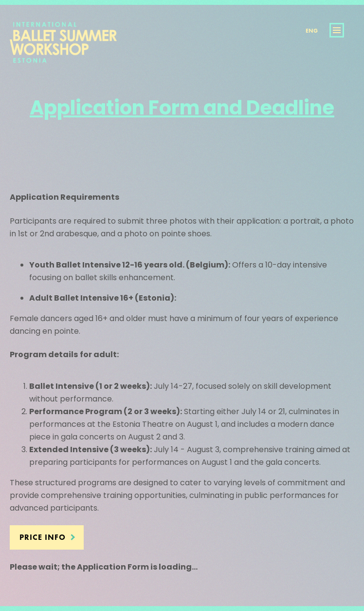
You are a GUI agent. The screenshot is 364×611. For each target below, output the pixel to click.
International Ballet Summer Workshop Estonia (63, 50)
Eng (312, 31)
